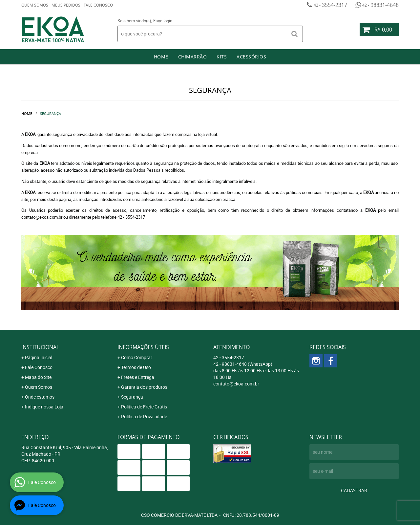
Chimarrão (193, 57)
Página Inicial (39, 357)
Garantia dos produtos (144, 387)
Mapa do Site (38, 377)
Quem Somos (35, 5)
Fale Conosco (98, 5)
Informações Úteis (143, 347)
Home (161, 57)
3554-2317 (330, 5)
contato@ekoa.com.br (236, 384)
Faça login (163, 21)
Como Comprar (137, 357)
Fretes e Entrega (138, 377)
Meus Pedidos (66, 5)
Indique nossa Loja (44, 407)
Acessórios (251, 57)
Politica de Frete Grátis (144, 407)
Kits (222, 57)
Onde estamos (40, 397)
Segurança (132, 397)
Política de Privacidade (144, 416)
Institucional (40, 347)
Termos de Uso (136, 367)
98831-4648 (380, 5)
